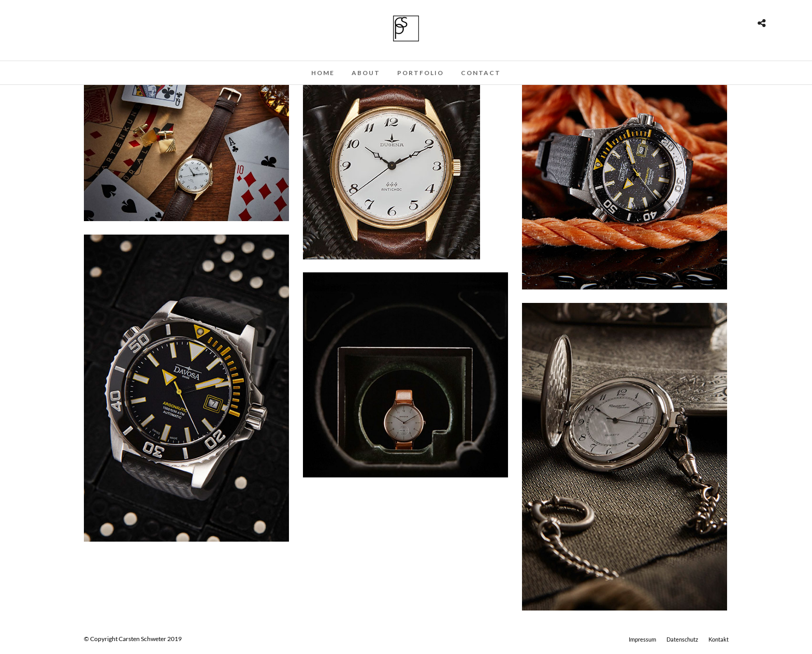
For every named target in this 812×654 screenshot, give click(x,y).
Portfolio (421, 73)
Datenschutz (682, 639)
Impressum (642, 639)
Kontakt (719, 639)
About (366, 73)
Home (323, 73)
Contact (481, 73)
